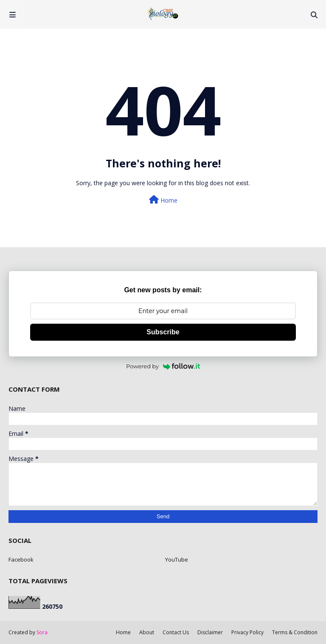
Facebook (21, 559)
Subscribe (163, 332)
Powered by (163, 366)
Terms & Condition (295, 632)
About (147, 632)
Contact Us (176, 632)
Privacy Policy (247, 632)
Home (163, 200)
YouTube (177, 559)
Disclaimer (210, 632)
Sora (42, 632)
